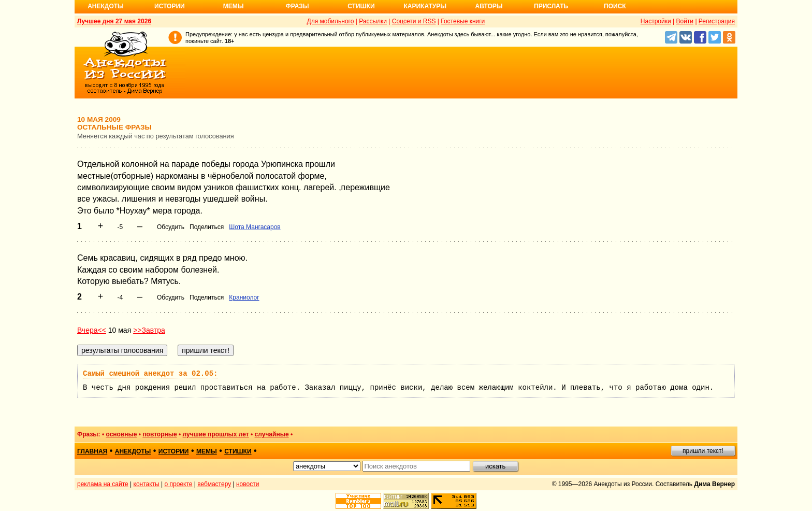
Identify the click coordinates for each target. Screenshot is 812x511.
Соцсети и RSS (414, 21)
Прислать (551, 6)
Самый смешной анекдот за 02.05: (150, 374)
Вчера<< (92, 330)
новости (248, 484)
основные (121, 434)
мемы (207, 451)
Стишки (361, 6)
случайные (272, 434)
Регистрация (717, 21)
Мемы (234, 6)
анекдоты (133, 451)
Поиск (615, 6)
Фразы (297, 6)
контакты (147, 484)
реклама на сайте (103, 484)
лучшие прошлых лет (216, 434)
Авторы (489, 6)
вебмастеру (214, 484)
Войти (685, 21)
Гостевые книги (463, 21)
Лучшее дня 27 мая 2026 (114, 21)
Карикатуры (425, 6)
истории (174, 451)
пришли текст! (703, 451)
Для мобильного (331, 21)
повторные (160, 434)
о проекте (179, 484)
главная (92, 451)
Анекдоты (106, 6)
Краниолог (244, 297)
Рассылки (373, 21)
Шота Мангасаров (255, 227)
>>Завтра (149, 330)
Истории (170, 6)
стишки (238, 451)
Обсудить (171, 227)
